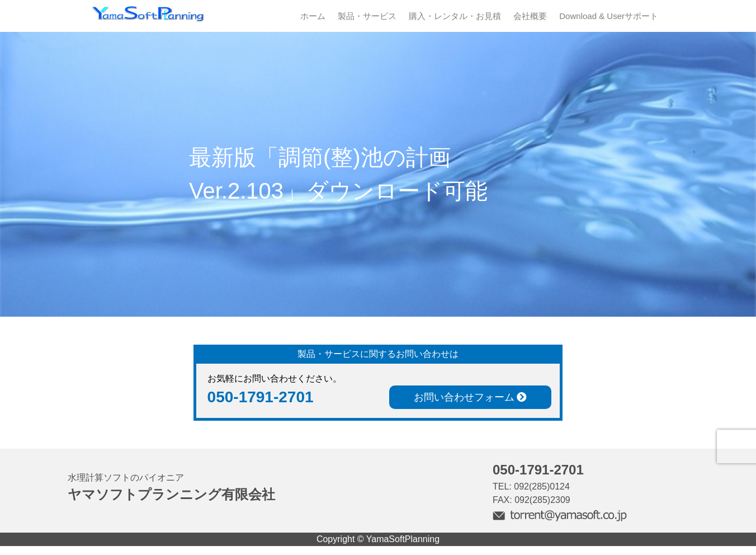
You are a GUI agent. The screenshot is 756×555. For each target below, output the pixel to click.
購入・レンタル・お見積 (455, 16)
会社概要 (530, 16)
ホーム (313, 16)
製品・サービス (367, 16)
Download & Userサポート (609, 16)
